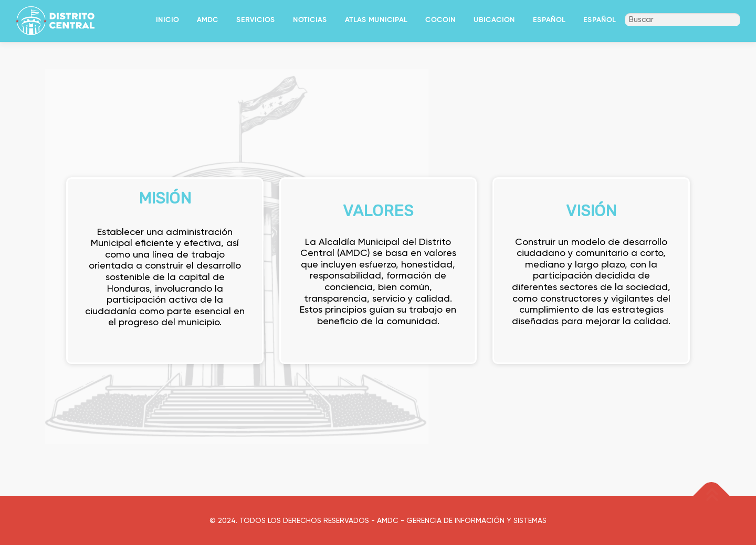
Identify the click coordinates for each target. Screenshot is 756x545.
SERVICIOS (256, 19)
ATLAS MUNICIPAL (376, 19)
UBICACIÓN (494, 19)
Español (549, 19)
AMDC (208, 19)
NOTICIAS (310, 19)
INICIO (167, 19)
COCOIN (440, 19)
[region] (378, 255)
